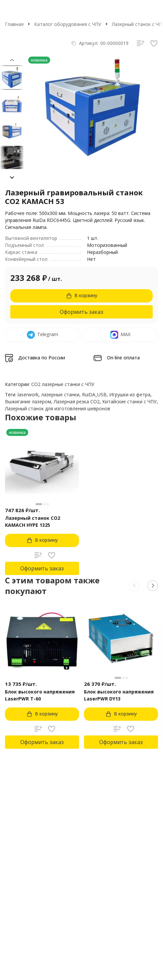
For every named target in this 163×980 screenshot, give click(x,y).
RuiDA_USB (94, 394)
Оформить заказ (81, 312)
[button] (12, 177)
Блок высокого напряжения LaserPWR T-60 (40, 695)
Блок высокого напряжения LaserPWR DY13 (119, 695)
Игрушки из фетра (130, 394)
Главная (14, 24)
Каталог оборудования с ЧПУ (68, 24)
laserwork (28, 394)
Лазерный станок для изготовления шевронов (58, 408)
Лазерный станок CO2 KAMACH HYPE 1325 (33, 521)
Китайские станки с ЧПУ (129, 401)
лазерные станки (60, 394)
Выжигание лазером (28, 401)
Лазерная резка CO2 (77, 401)
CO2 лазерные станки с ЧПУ (63, 384)
